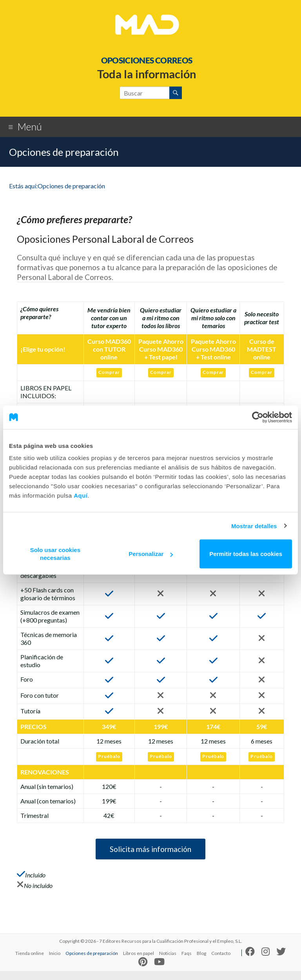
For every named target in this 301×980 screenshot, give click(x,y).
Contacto (221, 962)
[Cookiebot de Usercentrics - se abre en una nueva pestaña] (258, 417)
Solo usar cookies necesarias (55, 554)
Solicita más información (150, 853)
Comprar (109, 372)
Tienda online (30, 962)
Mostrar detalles (254, 526)
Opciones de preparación (92, 962)
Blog (201, 962)
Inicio (55, 962)
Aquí (81, 495)
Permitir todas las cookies (246, 554)
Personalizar (151, 554)
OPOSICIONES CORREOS (147, 60)
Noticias (168, 962)
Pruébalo (109, 756)
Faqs (187, 962)
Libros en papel (139, 962)
